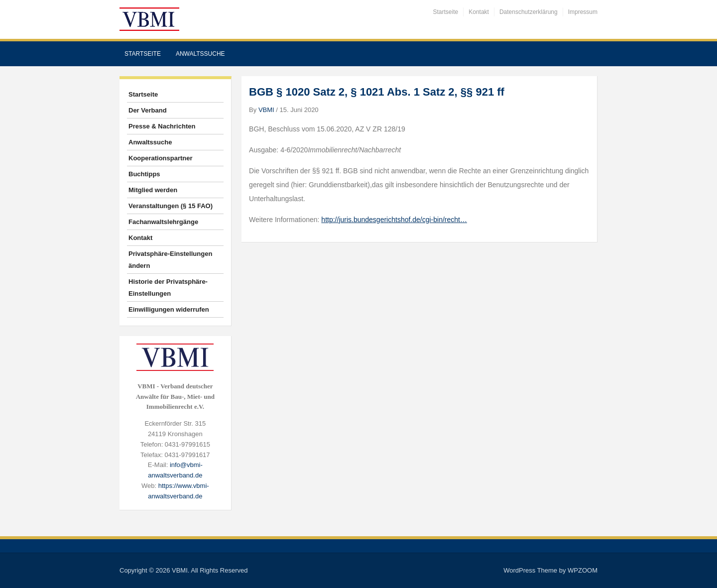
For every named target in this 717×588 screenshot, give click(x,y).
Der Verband (148, 110)
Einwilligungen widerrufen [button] (169, 309)
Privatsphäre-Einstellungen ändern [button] (170, 260)
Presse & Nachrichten (162, 126)
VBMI (266, 110)
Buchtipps (144, 174)
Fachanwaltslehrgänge (163, 222)
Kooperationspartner (161, 158)
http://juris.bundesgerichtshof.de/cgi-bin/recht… (394, 220)
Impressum (583, 12)
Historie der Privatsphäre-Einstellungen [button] (168, 288)
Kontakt (479, 12)
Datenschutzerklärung (529, 12)
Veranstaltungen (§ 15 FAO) (171, 206)
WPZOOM (583, 570)
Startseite (446, 12)
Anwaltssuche (200, 54)
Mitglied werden (153, 190)
